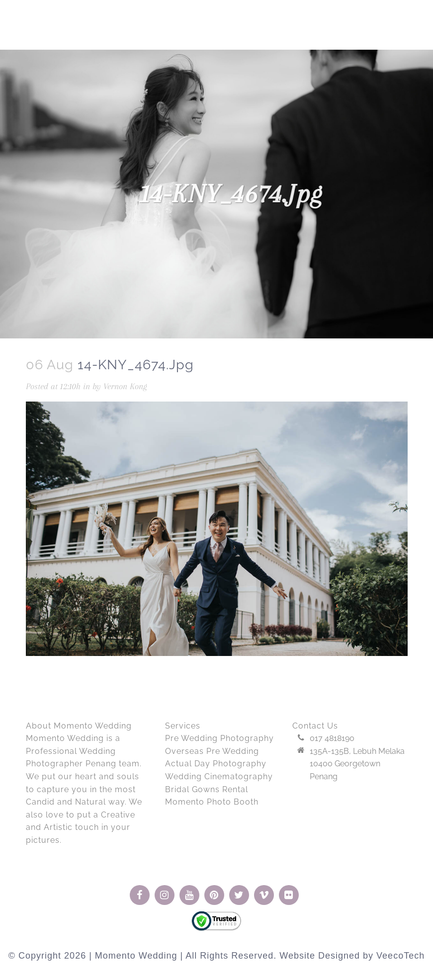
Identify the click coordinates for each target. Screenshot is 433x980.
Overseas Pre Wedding (212, 751)
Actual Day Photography (216, 764)
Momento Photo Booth (212, 802)
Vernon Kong (125, 386)
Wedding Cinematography (219, 776)
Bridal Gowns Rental (207, 789)
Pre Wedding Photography (219, 738)
